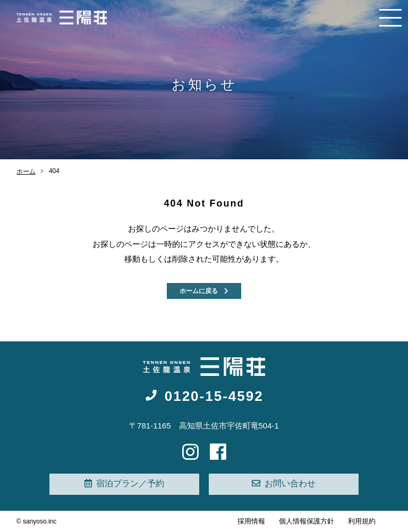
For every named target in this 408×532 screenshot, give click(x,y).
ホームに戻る (204, 291)
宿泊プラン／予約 (124, 483)
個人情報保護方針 (307, 521)
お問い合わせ (284, 483)
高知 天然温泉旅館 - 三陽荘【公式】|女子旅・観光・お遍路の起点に (62, 18)
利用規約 (362, 521)
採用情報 (251, 521)
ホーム (26, 171)
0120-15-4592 (204, 396)
